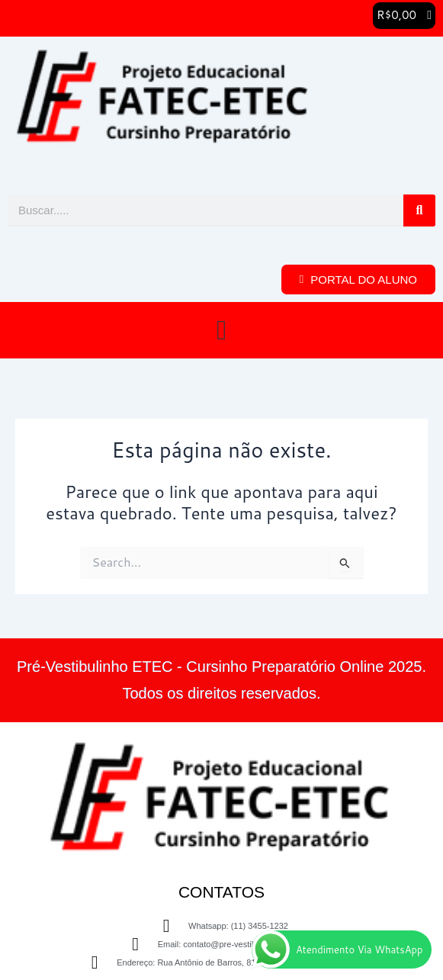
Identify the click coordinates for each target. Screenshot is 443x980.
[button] (404, 16)
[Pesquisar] (419, 210)
